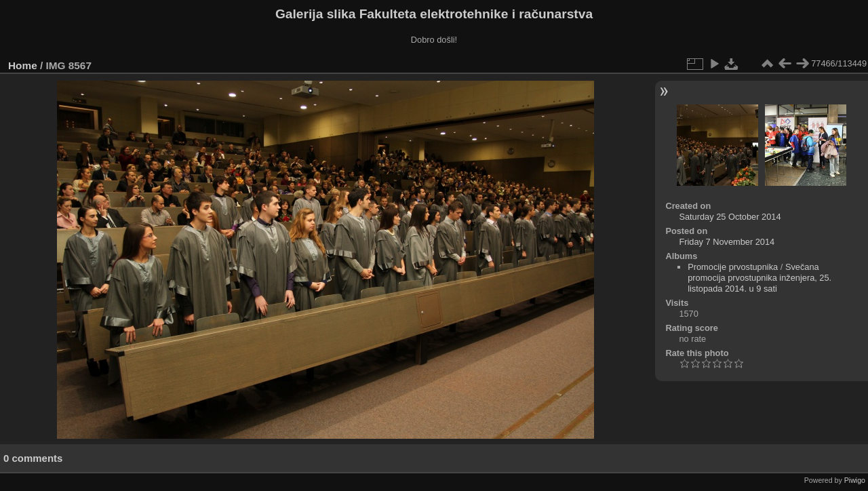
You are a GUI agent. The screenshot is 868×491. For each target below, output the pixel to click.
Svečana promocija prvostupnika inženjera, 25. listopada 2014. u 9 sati (759, 278)
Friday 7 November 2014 (727, 242)
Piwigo (855, 480)
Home (23, 65)
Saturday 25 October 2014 (730, 217)
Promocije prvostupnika (733, 267)
